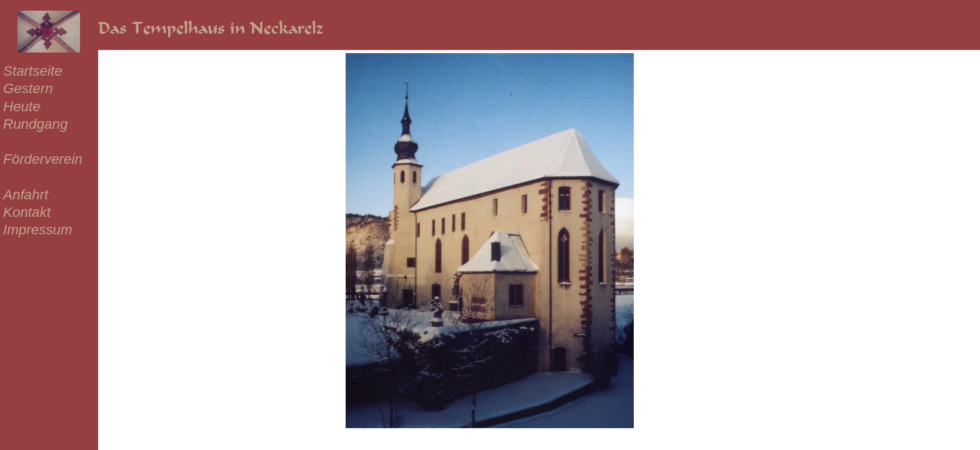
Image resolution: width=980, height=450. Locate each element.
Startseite (33, 71)
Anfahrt (26, 195)
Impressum (38, 230)
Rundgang (35, 124)
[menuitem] (43, 71)
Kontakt (27, 212)
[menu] (43, 151)
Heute (22, 107)
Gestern (28, 88)
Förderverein (43, 159)
